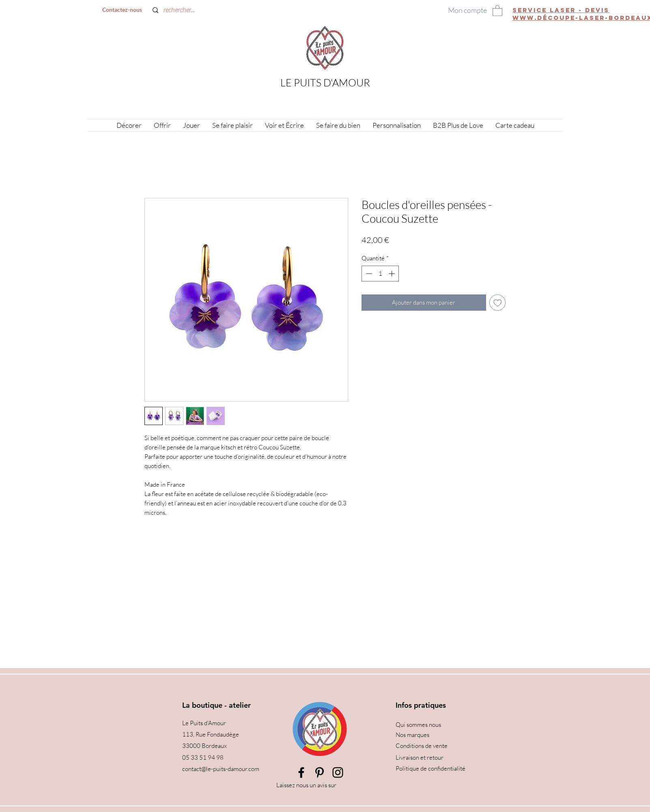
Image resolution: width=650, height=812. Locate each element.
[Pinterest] (320, 772)
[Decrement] (368, 274)
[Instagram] (338, 772)
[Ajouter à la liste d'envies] (498, 303)
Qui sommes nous (418, 725)
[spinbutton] (380, 274)
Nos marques (412, 735)
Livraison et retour (420, 757)
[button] (497, 10)
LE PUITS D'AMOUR (325, 83)
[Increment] (393, 274)
